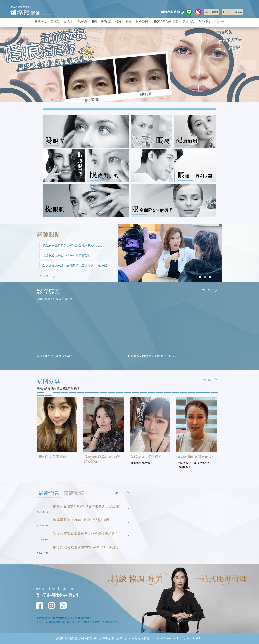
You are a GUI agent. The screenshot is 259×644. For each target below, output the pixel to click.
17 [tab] (167, 393)
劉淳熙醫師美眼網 (57, 595)
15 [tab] (151, 393)
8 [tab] (89, 100)
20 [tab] (191, 393)
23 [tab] (215, 393)
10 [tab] (111, 393)
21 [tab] (199, 393)
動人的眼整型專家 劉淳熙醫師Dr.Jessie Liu (34, 10)
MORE (48, 277)
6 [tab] (77, 100)
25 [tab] (48, 396)
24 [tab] (40, 396)
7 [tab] (83, 100)
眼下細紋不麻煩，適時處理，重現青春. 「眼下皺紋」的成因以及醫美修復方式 (75, 267)
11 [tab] (119, 393)
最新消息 (50, 493)
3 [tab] (59, 100)
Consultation (232, 12)
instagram (198, 12)
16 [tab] (159, 393)
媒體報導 (78, 493)
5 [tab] (71, 100)
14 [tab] (143, 393)
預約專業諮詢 (177, 12)
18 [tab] (175, 393)
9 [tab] (95, 100)
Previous (3, 65)
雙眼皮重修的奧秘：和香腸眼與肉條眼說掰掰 (74, 246)
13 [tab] (135, 393)
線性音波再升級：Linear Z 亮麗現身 (68, 256)
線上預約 (211, 12)
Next (256, 65)
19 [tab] (183, 393)
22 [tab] (207, 393)
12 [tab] (127, 393)
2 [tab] (53, 100)
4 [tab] (65, 100)
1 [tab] (47, 100)
